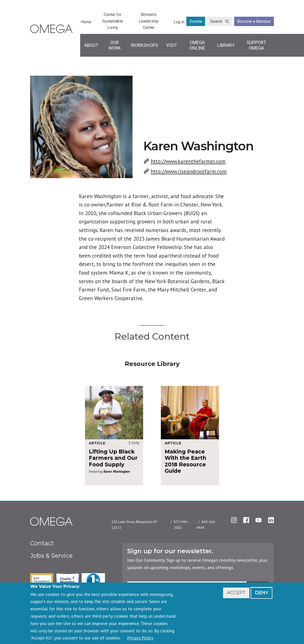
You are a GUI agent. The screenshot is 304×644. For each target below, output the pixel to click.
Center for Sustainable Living (113, 21)
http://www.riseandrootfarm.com (189, 171)
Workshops (144, 45)
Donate (196, 21)
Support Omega (256, 45)
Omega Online (197, 45)
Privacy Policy (140, 638)
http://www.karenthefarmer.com (188, 161)
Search (216, 21)
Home (86, 22)
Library (226, 45)
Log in (179, 22)
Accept (236, 593)
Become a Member (254, 21)
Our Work (115, 45)
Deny (262, 593)
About (91, 45)
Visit (172, 45)
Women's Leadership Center (149, 21)
